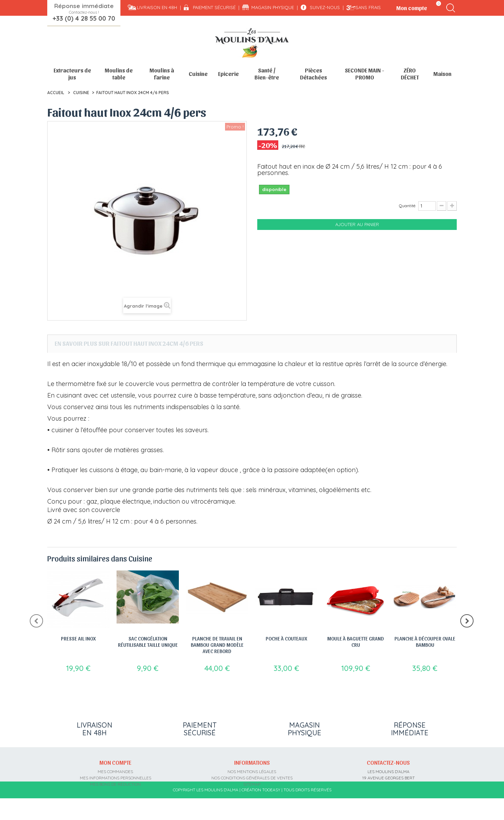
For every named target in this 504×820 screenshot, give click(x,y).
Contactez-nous (388, 762)
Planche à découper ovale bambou (425, 642)
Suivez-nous (325, 7)
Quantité (407, 206)
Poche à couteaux (286, 638)
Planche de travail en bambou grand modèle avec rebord (217, 645)
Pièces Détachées (313, 74)
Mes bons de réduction (115, 784)
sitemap (252, 784)
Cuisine (198, 74)
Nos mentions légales (252, 772)
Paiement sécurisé (214, 7)
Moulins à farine (162, 74)
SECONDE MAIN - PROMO (365, 74)
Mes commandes (115, 772)
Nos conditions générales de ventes (252, 778)
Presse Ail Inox (78, 638)
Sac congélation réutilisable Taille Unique (148, 642)
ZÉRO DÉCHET (410, 74)
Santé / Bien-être (267, 74)
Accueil (56, 93)
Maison (442, 74)
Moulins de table (119, 74)
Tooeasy (271, 811)
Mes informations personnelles (115, 778)
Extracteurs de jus (72, 74)
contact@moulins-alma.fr (388, 797)
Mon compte (115, 762)
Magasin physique (273, 7)
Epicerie (228, 74)
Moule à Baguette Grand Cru (356, 642)
